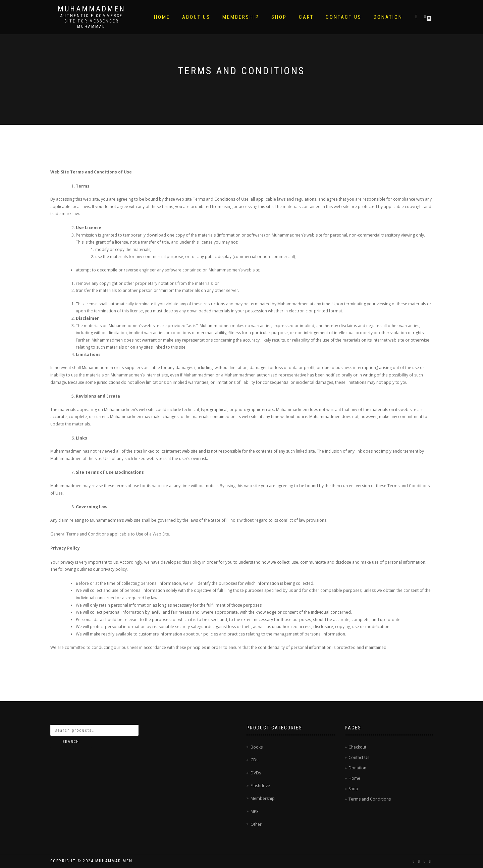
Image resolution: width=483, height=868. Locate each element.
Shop (279, 17)
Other (256, 824)
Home (162, 17)
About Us (196, 17)
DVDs (256, 773)
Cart (306, 17)
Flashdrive (260, 786)
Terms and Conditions (370, 799)
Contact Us (344, 17)
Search (71, 742)
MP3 (255, 811)
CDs (254, 760)
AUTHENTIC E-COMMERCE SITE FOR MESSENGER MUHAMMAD (92, 21)
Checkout (357, 747)
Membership (241, 17)
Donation (388, 17)
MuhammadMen (92, 9)
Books (257, 747)
